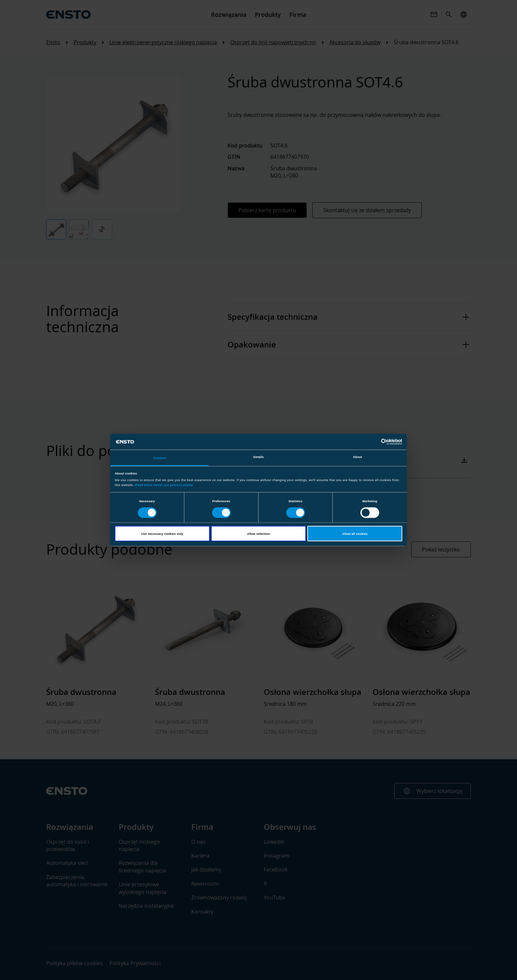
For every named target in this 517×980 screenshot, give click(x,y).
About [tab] (357, 457)
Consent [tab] (160, 458)
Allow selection (258, 534)
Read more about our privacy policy (164, 485)
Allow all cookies (355, 534)
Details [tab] (258, 457)
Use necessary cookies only (162, 534)
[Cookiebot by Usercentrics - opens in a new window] (373, 442)
